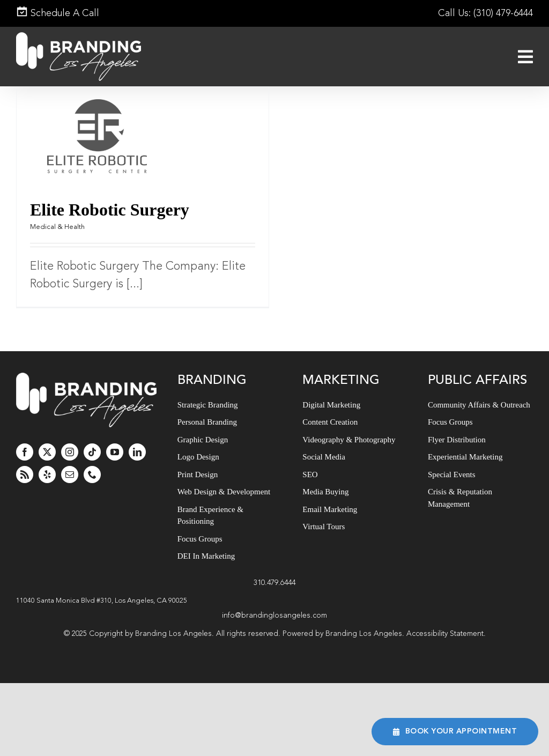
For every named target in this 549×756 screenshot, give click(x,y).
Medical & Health (57, 227)
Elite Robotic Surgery (110, 210)
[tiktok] (92, 452)
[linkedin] (137, 452)
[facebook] (25, 452)
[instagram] (70, 452)
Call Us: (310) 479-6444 (485, 13)
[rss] (25, 475)
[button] (274, 601)
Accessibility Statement (445, 634)
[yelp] (47, 475)
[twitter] (47, 452)
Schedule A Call (58, 13)
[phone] (92, 475)
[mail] (70, 475)
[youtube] (115, 452)
